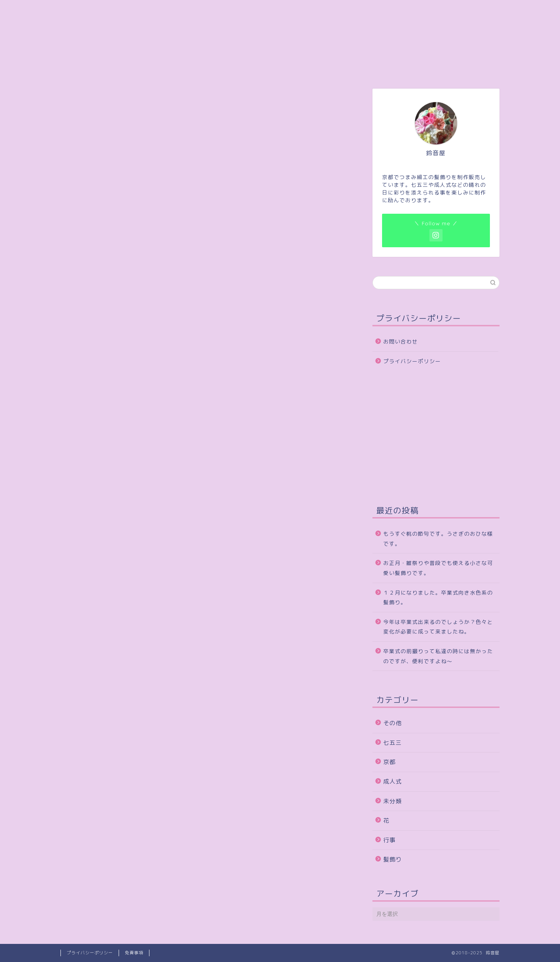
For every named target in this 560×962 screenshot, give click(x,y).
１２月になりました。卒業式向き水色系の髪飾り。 (438, 597)
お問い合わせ (401, 341)
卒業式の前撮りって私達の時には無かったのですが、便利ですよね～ (438, 656)
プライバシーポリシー (412, 361)
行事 (389, 840)
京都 (389, 762)
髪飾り (392, 859)
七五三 (392, 743)
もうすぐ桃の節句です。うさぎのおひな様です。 (438, 539)
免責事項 (134, 953)
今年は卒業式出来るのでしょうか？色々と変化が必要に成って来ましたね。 (438, 627)
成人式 (392, 782)
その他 (392, 723)
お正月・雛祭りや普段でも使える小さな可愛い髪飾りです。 (438, 568)
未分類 (392, 801)
